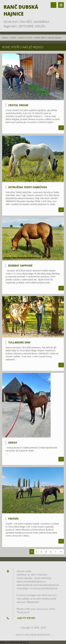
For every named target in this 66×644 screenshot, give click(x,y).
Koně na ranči (25, 38)
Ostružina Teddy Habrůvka (28, 187)
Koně (13, 38)
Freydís (13, 519)
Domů (5, 38)
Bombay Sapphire (20, 266)
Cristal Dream (18, 105)
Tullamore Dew (19, 342)
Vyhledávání (54, 5)
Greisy (13, 443)
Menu (61, 5)
